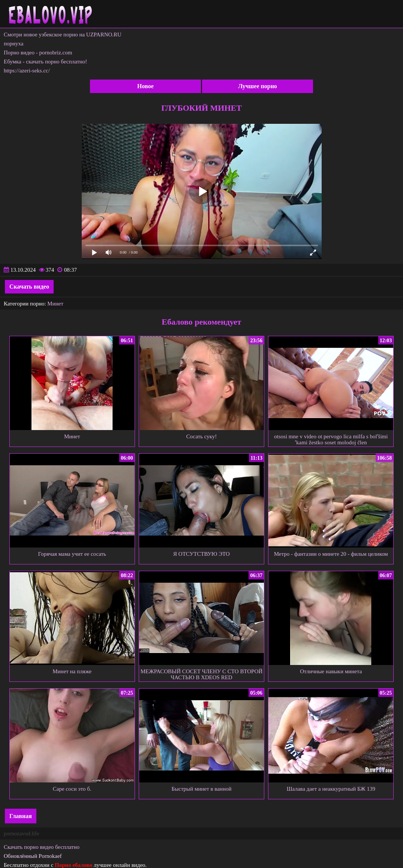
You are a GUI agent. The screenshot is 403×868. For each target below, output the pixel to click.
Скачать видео (29, 287)
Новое (145, 86)
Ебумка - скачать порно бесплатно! (45, 62)
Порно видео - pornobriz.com (38, 53)
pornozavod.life (22, 833)
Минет (55, 304)
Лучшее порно (258, 86)
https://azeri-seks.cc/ (27, 71)
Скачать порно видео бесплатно (42, 847)
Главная (21, 816)
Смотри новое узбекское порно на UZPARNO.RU (63, 35)
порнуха (14, 44)
